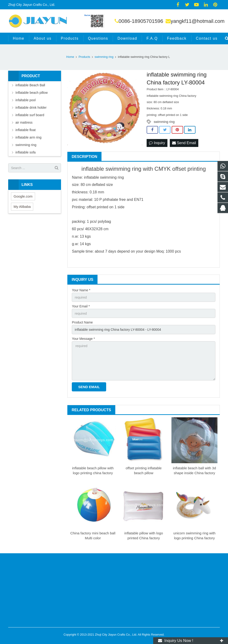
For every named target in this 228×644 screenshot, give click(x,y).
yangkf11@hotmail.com (198, 21)
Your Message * (83, 339)
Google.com (23, 196)
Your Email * (81, 306)
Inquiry (157, 143)
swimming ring (164, 122)
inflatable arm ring (28, 137)
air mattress (24, 122)
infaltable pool (25, 100)
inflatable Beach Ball (30, 85)
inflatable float (25, 130)
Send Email (184, 143)
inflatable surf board (30, 115)
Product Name (82, 322)
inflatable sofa (25, 152)
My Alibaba (22, 207)
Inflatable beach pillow (32, 93)
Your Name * (81, 290)
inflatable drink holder (31, 108)
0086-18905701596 (141, 21)
